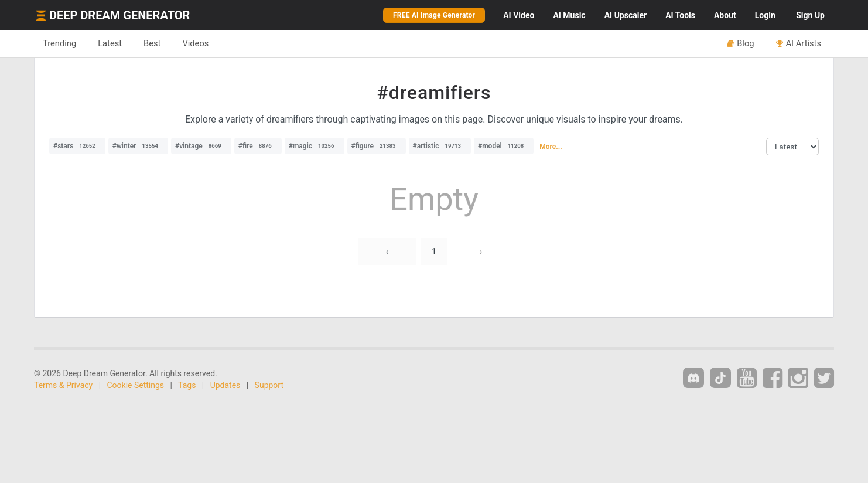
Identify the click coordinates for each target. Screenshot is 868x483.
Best (152, 43)
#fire (258, 146)
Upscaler (626, 15)
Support (269, 385)
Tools (680, 15)
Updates (225, 385)
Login (765, 15)
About (725, 15)
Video (519, 15)
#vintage (201, 146)
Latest (110, 43)
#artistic (440, 146)
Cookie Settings (136, 385)
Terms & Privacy (63, 385)
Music (569, 15)
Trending (59, 43)
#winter (138, 146)
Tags (187, 385)
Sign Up (810, 15)
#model (504, 146)
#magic (315, 146)
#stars (77, 146)
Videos (195, 43)
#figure (377, 146)
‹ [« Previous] (387, 251)
